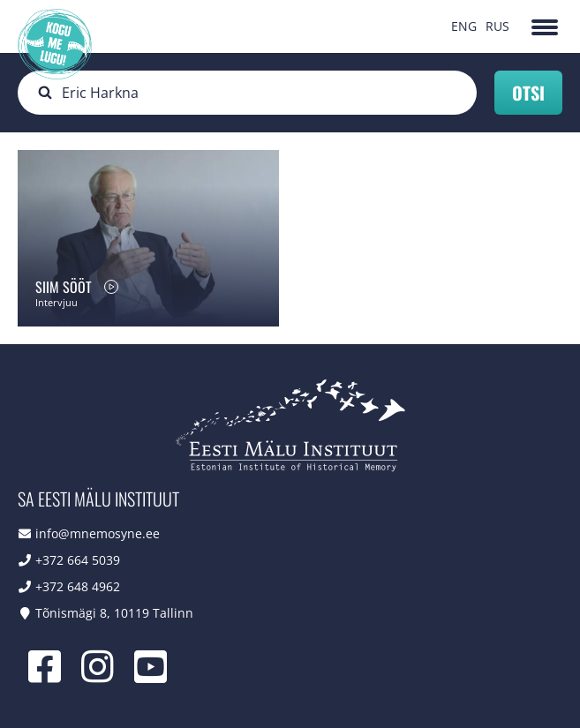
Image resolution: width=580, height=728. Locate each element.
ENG (464, 26)
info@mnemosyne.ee (98, 533)
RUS (497, 26)
